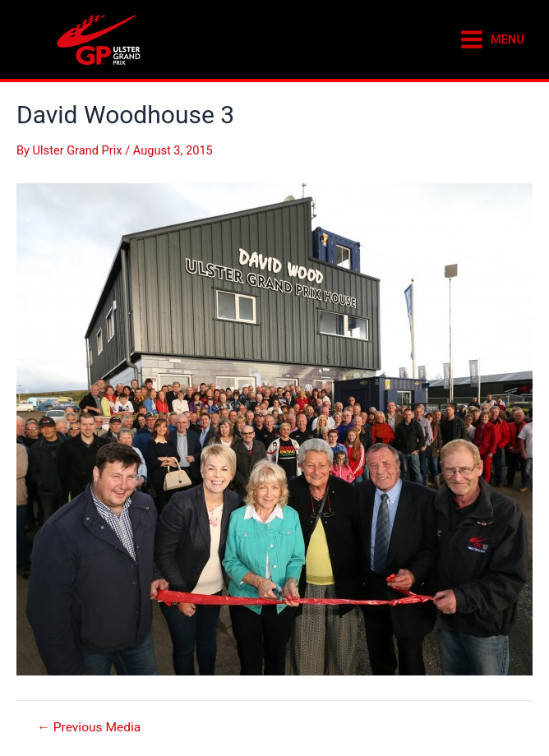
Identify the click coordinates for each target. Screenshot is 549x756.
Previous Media (89, 728)
